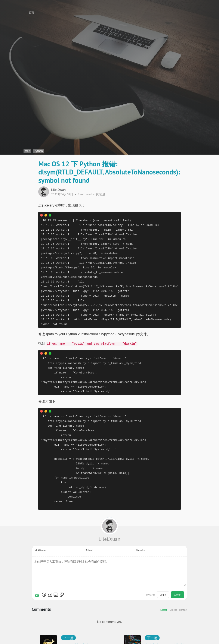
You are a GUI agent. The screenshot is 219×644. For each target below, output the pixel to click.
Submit (178, 595)
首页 (31, 12)
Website (141, 550)
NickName (40, 550)
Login (163, 595)
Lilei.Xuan (109, 539)
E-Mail (90, 550)
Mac (27, 151)
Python (39, 151)
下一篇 (152, 638)
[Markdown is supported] (38, 595)
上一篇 (68, 638)
